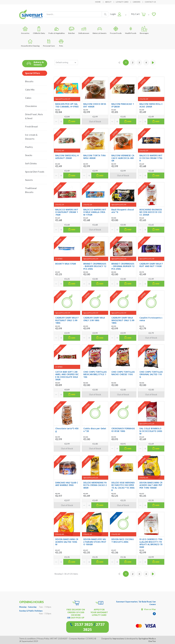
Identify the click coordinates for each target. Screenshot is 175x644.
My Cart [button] (135, 14)
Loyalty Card (122, 2)
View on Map (149, 609)
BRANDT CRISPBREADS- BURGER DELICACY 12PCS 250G (95, 266)
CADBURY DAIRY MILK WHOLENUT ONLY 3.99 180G (123, 320)
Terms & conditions (28, 639)
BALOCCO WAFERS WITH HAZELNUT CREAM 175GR (67, 212)
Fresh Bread (31, 127)
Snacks (29, 155)
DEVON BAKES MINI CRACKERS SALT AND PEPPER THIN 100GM (151, 485)
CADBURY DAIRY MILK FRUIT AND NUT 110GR (151, 265)
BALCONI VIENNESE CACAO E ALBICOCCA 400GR (123, 158)
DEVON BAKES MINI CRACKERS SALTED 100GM (67, 542)
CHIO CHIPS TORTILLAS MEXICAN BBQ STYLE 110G (95, 374)
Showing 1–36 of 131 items (66, 574)
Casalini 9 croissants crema (151, 319)
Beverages (144, 30)
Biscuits (29, 81)
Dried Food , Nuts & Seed (34, 116)
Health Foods (131, 30)
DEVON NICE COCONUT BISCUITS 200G (123, 541)
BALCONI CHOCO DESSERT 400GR (95, 105)
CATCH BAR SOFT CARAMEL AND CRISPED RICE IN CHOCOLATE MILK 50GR (67, 376)
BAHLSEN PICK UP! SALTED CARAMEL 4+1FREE (67, 105)
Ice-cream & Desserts (31, 137)
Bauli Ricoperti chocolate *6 (123, 211)
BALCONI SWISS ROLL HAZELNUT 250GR (67, 157)
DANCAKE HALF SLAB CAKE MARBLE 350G (67, 484)
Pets (61, 43)
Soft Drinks (31, 163)
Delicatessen (84, 30)
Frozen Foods (116, 30)
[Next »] (153, 63)
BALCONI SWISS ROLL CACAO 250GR (151, 105)
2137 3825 (84, 624)
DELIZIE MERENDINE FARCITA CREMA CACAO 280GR (95, 485)
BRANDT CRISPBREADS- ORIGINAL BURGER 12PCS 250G (123, 266)
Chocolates (31, 106)
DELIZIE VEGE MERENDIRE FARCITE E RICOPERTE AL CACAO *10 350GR (123, 486)
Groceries (25, 30)
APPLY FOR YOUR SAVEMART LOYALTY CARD (99, 612)
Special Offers (33, 73)
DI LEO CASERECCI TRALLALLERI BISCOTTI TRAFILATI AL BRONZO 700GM (151, 543)
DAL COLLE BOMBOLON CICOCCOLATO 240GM (151, 431)
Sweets (29, 180)
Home (98, 2)
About (108, 2)
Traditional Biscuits (31, 190)
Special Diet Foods (35, 172)
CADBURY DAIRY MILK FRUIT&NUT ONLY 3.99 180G (67, 320)
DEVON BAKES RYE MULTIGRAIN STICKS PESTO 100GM (95, 542)
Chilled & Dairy (39, 30)
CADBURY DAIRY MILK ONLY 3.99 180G (94, 319)
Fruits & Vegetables (57, 30)
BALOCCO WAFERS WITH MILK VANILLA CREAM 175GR (95, 212)
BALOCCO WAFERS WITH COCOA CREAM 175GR (151, 158)
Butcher (72, 30)
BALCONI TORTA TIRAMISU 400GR (94, 157)
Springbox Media (146, 639)
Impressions (118, 639)
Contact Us (150, 2)
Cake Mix (30, 90)
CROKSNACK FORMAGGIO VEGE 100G (123, 430)
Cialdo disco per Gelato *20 (95, 430)
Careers (137, 2)
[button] (116, 14)
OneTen (152, 641)
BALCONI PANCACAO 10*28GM (123, 105)
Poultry (29, 147)
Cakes (28, 98)
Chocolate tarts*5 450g (67, 430)
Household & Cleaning (30, 43)
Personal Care (49, 43)
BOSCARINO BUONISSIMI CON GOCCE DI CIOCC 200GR (151, 212)
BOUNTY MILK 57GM (66, 264)
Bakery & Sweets (100, 30)
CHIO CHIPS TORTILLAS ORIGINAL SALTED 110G (151, 374)
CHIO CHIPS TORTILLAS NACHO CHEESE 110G (123, 373)
